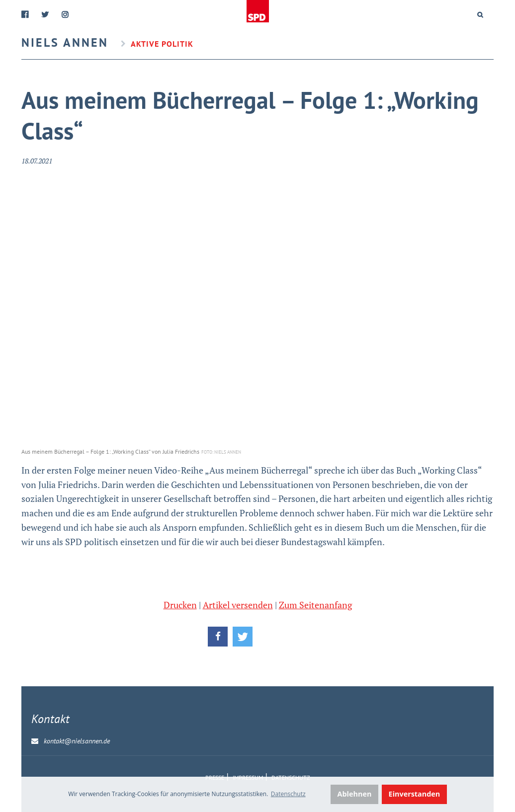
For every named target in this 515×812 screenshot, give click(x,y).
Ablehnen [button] (355, 794)
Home (258, 11)
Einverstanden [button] (415, 794)
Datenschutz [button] (288, 794)
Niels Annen (65, 42)
